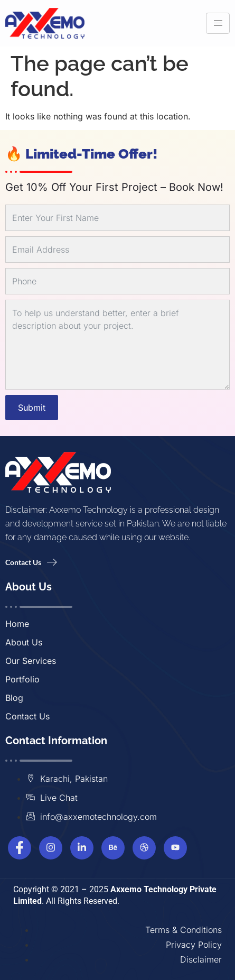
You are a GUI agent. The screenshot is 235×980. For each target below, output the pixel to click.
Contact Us (31, 562)
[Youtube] (175, 848)
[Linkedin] (82, 848)
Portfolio (22, 679)
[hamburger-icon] (218, 23)
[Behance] (113, 848)
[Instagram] (51, 848)
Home (17, 624)
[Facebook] (20, 848)
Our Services (31, 661)
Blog (14, 698)
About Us (24, 642)
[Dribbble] (144, 848)
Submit (32, 408)
